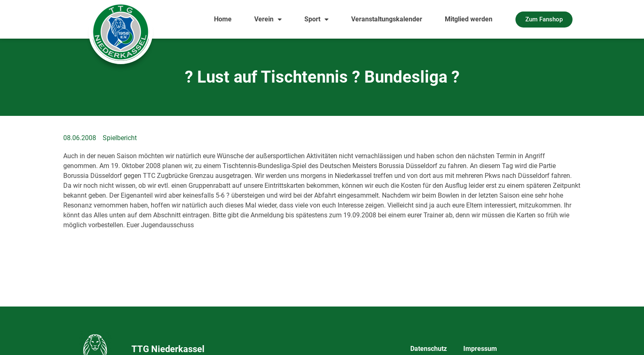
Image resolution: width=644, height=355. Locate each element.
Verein (268, 19)
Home (223, 19)
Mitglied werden (469, 19)
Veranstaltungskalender (387, 19)
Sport (316, 19)
